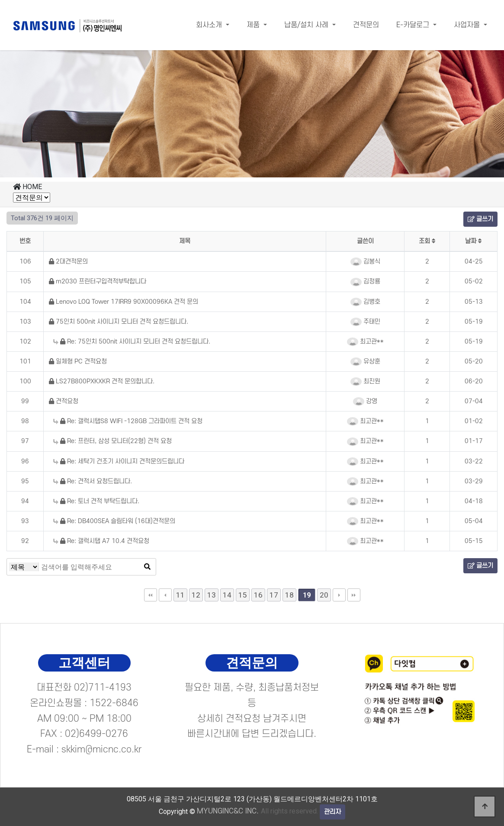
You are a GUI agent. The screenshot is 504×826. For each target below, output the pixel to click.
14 (227, 595)
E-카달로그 (414, 25)
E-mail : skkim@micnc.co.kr (84, 749)
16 (258, 595)
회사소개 (210, 25)
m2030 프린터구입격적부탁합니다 (98, 281)
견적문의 (366, 25)
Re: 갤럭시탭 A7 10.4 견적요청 (101, 541)
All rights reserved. (257, 811)
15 (243, 595)
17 (274, 595)
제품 (254, 25)
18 (289, 595)
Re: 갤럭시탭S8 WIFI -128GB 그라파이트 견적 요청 (128, 421)
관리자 (332, 812)
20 (324, 595)
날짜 (474, 241)
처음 (151, 595)
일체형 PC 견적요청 (78, 362)
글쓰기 (480, 219)
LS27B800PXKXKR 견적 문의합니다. (102, 381)
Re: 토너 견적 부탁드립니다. (96, 501)
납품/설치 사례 (307, 25)
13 (212, 595)
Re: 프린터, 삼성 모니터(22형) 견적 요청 (112, 441)
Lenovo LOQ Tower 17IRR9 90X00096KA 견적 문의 (124, 302)
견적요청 (64, 401)
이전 (165, 595)
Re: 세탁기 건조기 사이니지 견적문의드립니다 (119, 461)
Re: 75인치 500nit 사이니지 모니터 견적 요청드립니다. (132, 342)
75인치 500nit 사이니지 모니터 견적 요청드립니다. (119, 322)
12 (196, 595)
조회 (427, 241)
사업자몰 (468, 25)
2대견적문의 (68, 262)
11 (180, 595)
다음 (339, 595)
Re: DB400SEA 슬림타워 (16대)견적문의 (114, 521)
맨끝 (354, 595)
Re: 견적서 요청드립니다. (93, 481)
